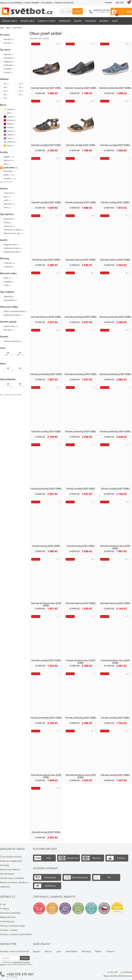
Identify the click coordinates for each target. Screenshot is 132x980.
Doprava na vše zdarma (39, 908)
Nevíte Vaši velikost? (10, 870)
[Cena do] (20, 355)
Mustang (86, 951)
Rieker (98, 951)
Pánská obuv (27, 21)
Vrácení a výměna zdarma (52, 908)
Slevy (115, 21)
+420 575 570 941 (20, 974)
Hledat (78, 11)
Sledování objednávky (11, 861)
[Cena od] (8, 355)
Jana (59, 951)
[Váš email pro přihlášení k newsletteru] (10, 958)
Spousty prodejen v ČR (91, 908)
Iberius (48, 951)
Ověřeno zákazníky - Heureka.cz (117, 908)
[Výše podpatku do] (20, 386)
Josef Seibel (71, 951)
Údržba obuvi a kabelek (12, 878)
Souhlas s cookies (9, 930)
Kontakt (108, 3)
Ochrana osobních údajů (12, 926)
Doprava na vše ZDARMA (11, 3)
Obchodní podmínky (10, 913)
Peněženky (65, 21)
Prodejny (5, 909)
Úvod (2, 28)
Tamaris (110, 951)
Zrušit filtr (8, 182)
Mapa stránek (110, 976)
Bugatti (37, 951)
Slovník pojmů (7, 874)
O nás (3, 904)
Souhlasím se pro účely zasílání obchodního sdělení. (16, 963)
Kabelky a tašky (47, 21)
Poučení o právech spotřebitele (16, 934)
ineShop (128, 972)
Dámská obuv (9, 21)
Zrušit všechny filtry (12, 395)
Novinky (104, 21)
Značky (78, 21)
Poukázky (91, 21)
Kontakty (4, 865)
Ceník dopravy (7, 921)
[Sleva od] (8, 370)
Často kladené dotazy (11, 857)
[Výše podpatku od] (8, 386)
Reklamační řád (8, 917)
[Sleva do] (20, 370)
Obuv (8, 28)
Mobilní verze (125, 976)
